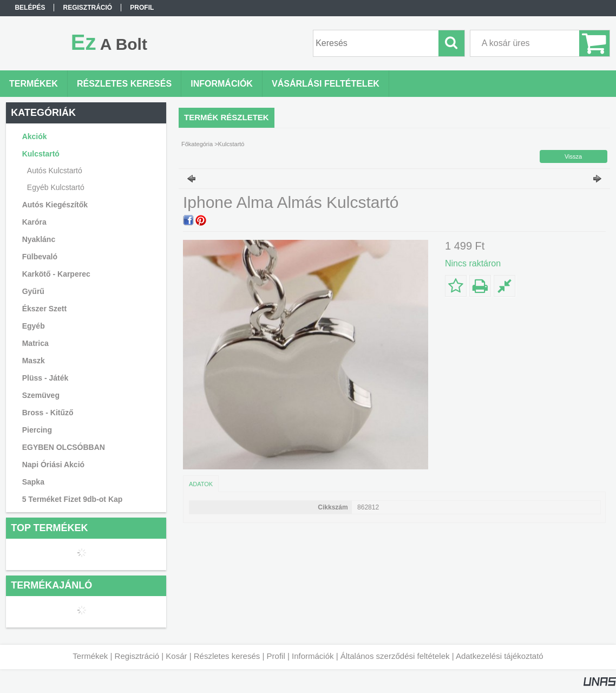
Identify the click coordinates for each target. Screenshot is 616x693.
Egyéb (34, 326)
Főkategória (197, 144)
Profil (276, 656)
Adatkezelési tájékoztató (500, 656)
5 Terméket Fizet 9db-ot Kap (73, 499)
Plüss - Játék (45, 378)
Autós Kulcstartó (55, 171)
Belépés (30, 8)
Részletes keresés (227, 656)
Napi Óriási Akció (53, 465)
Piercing (37, 430)
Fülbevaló (40, 257)
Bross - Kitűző (48, 413)
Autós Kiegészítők (55, 205)
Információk (313, 656)
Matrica (35, 343)
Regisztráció (137, 656)
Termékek (90, 656)
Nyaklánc (39, 239)
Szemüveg (41, 395)
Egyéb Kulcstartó (56, 187)
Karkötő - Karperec (56, 274)
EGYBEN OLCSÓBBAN (64, 447)
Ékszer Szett (44, 309)
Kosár (176, 656)
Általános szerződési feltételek (395, 656)
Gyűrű (33, 291)
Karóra (34, 222)
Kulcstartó (231, 144)
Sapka (33, 482)
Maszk (34, 361)
